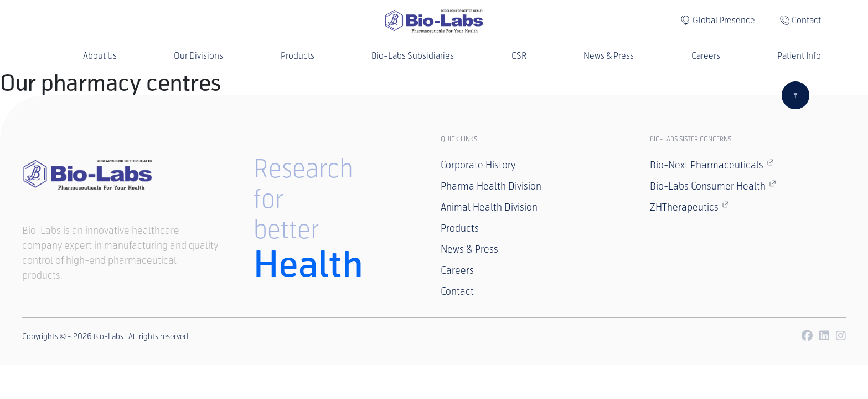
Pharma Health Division (491, 186)
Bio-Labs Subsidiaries (413, 56)
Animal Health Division (489, 207)
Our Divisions (198, 56)
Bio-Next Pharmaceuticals (712, 165)
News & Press (609, 56)
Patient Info (799, 56)
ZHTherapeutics (689, 207)
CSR (519, 56)
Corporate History (478, 165)
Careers (706, 56)
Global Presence (724, 20)
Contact (806, 20)
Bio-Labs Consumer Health (713, 186)
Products (298, 56)
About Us (100, 56)
